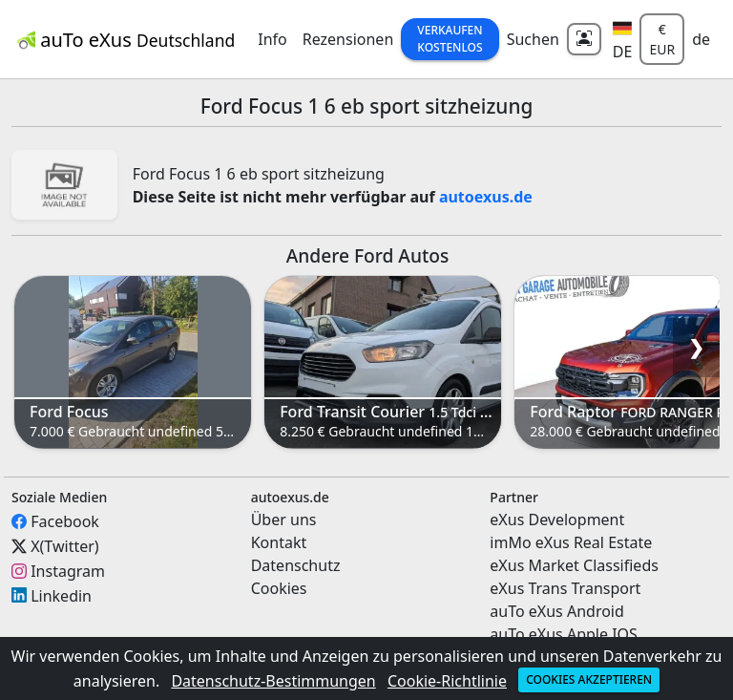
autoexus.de (486, 197)
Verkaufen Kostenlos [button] (450, 39)
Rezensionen (348, 39)
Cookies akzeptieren (589, 679)
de (701, 39)
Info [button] (272, 39)
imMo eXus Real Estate (571, 542)
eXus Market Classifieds (574, 565)
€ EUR (662, 39)
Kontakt (279, 542)
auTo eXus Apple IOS (564, 634)
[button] (623, 39)
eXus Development (557, 520)
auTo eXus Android (556, 611)
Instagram (68, 571)
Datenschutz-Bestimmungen (273, 681)
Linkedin (61, 595)
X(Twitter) (64, 546)
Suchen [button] (533, 39)
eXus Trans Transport (565, 588)
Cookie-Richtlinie (447, 681)
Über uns (284, 520)
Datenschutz (296, 565)
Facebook (65, 521)
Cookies (279, 588)
